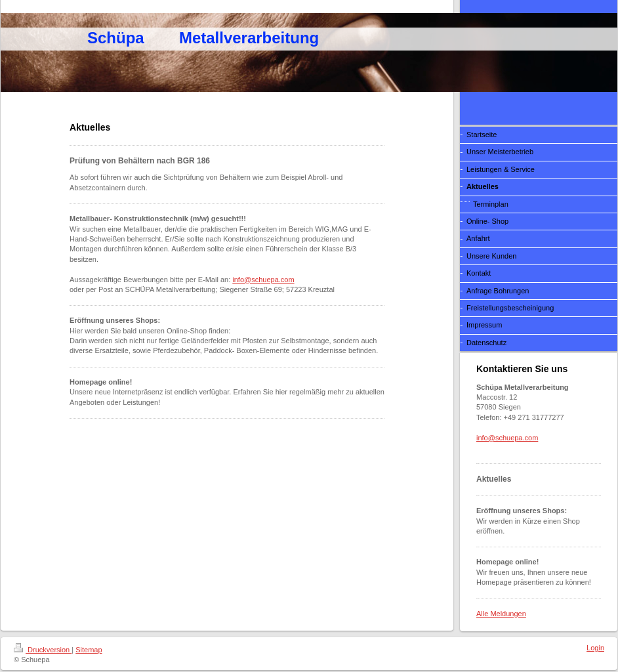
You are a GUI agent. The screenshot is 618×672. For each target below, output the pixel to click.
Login (595, 648)
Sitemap (89, 650)
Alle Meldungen (501, 614)
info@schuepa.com (263, 280)
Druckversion (43, 650)
